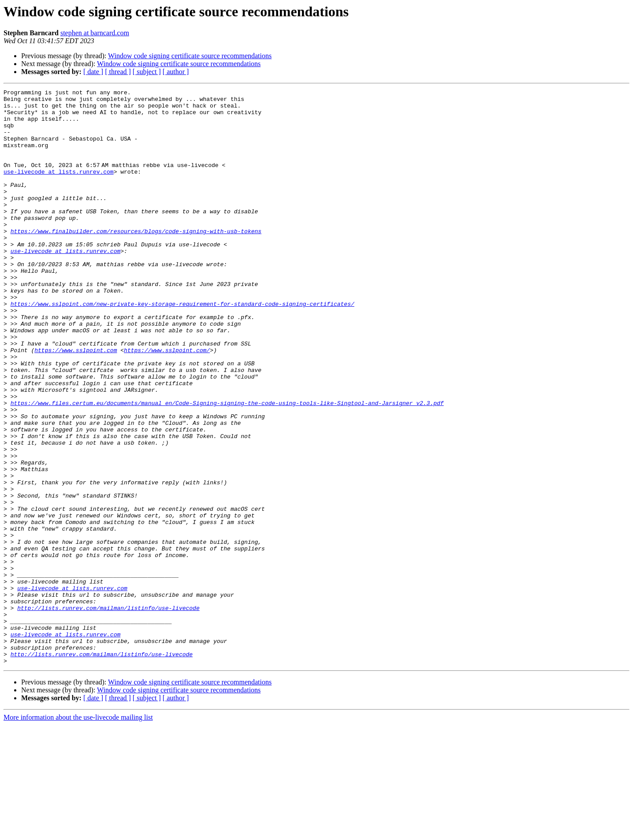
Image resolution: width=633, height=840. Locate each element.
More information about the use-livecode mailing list (78, 832)
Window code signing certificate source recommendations (190, 56)
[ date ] (93, 72)
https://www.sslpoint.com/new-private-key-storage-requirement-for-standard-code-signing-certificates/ (182, 347)
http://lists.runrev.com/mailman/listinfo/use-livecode (108, 712)
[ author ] (176, 72)
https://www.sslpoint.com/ (167, 403)
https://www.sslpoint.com (76, 403)
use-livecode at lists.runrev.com (59, 189)
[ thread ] (118, 72)
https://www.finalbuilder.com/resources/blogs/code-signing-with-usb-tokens (136, 260)
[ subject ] (147, 72)
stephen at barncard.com (95, 33)
